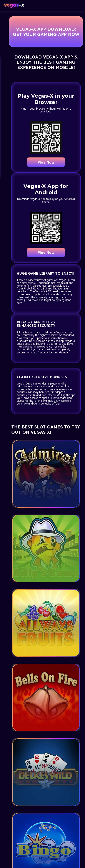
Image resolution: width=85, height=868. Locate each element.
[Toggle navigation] (77, 6)
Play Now (46, 162)
